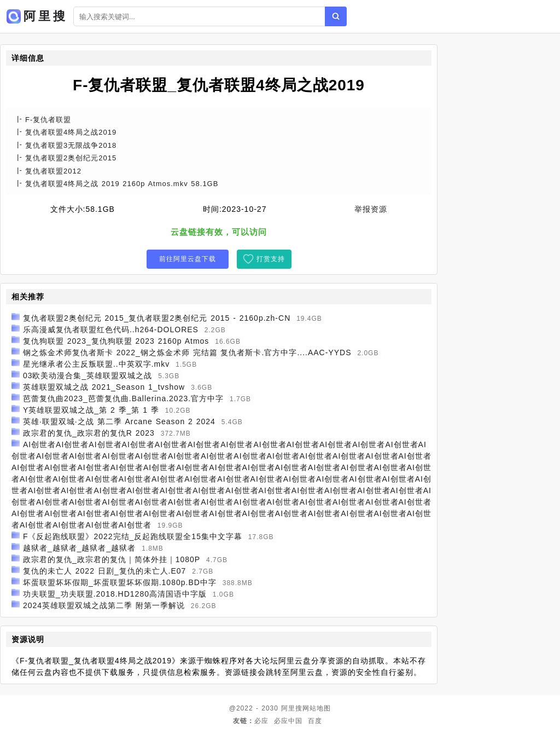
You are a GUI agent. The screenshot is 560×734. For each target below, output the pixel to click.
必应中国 (288, 721)
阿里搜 (292, 708)
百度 (315, 721)
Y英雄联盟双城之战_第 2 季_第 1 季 (91, 410)
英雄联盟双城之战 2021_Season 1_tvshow (104, 387)
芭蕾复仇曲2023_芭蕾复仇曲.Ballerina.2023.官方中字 (123, 398)
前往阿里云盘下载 (188, 259)
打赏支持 (271, 259)
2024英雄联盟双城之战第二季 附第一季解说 (104, 605)
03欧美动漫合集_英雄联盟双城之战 (87, 375)
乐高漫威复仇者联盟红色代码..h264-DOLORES (111, 330)
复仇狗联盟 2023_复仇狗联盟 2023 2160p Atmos (116, 341)
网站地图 (317, 708)
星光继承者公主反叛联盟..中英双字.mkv (96, 364)
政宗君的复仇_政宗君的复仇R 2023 (89, 433)
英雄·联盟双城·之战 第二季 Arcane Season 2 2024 (119, 421)
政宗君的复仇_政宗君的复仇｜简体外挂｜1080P (112, 559)
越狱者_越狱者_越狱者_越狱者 (79, 548)
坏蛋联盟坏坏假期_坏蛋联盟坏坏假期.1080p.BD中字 (120, 582)
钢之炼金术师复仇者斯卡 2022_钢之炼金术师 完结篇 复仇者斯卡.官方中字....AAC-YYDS (187, 352)
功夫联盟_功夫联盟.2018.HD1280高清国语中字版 (115, 594)
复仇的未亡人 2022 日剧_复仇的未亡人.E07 (105, 571)
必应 (261, 721)
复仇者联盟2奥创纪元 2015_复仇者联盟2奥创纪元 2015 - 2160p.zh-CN (157, 318)
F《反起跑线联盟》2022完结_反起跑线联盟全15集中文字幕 (133, 536)
